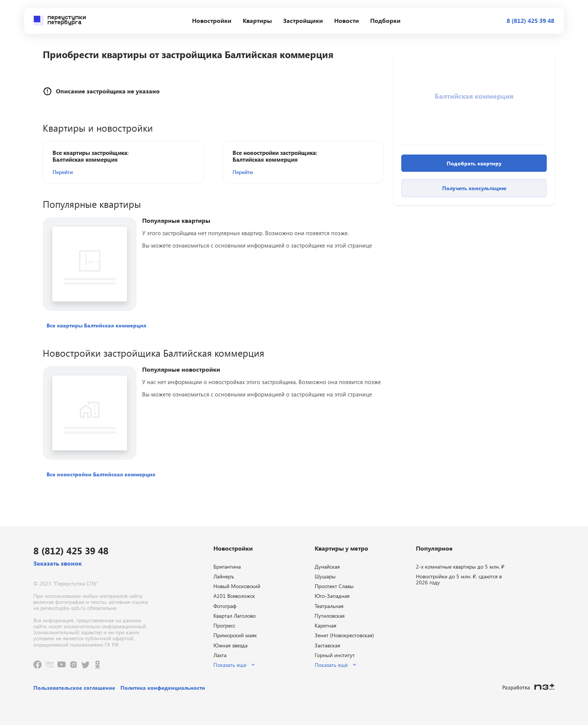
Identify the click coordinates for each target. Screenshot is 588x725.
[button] (96, 172)
